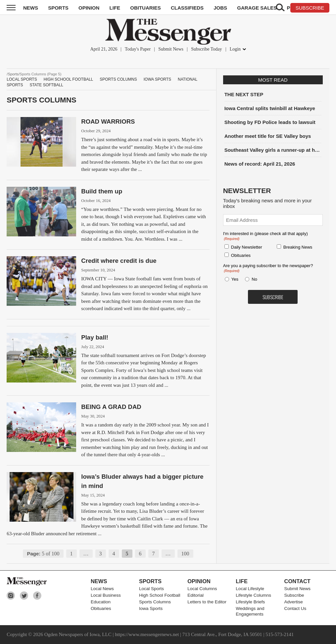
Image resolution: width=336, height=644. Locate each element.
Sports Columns (118, 79)
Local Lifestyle (250, 589)
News (31, 8)
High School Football (69, 79)
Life (115, 8)
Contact (297, 581)
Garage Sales (257, 8)
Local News (102, 589)
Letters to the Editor (207, 602)
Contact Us (295, 608)
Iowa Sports (157, 79)
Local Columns (202, 589)
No (254, 279)
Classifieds (187, 8)
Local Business (106, 595)
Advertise (294, 602)
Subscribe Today (206, 49)
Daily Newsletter (247, 247)
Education (101, 602)
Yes (234, 279)
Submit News (171, 49)
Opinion (89, 8)
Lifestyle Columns (253, 595)
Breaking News (298, 247)
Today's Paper (138, 49)
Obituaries (145, 8)
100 (185, 554)
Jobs (220, 8)
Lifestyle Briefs (250, 602)
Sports (58, 8)
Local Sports (22, 79)
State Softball (46, 85)
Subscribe (294, 595)
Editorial (195, 595)
